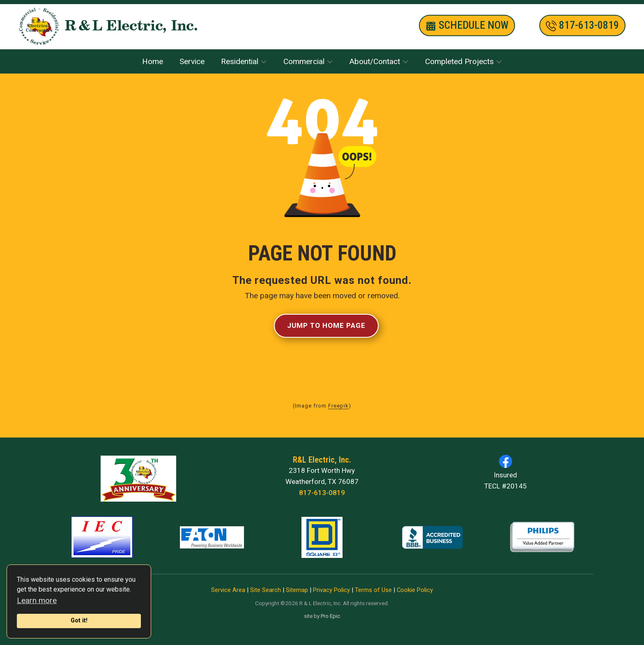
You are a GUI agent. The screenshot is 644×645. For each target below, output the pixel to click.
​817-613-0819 (582, 25)
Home (153, 61)
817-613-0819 (322, 493)
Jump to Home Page (326, 325)
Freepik (338, 406)
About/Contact (375, 61)
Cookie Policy (415, 590)
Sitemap (297, 590)
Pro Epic (330, 616)
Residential (240, 61)
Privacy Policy (331, 590)
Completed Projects (459, 61)
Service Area (228, 590)
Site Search (266, 590)
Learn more (37, 600)
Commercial (304, 61)
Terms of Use (373, 590)
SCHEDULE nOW (467, 25)
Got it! (79, 621)
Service (192, 61)
